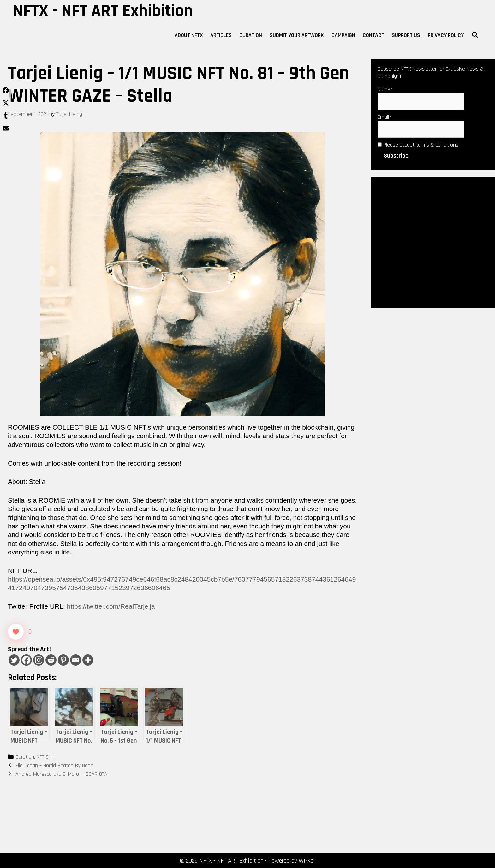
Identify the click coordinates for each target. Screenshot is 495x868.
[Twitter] (14, 660)
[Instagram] (39, 660)
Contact (373, 35)
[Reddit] (51, 660)
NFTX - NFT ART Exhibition (103, 11)
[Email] (76, 660)
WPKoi (307, 861)
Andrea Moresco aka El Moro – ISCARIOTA (61, 774)
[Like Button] (16, 632)
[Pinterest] (63, 660)
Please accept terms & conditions (418, 145)
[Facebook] (26, 660)
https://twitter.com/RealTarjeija (111, 606)
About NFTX (189, 35)
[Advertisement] (433, 242)
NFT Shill (45, 757)
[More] (88, 660)
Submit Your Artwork (297, 35)
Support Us (406, 35)
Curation (251, 35)
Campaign (343, 35)
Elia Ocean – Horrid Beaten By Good (54, 766)
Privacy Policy (446, 35)
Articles (221, 35)
